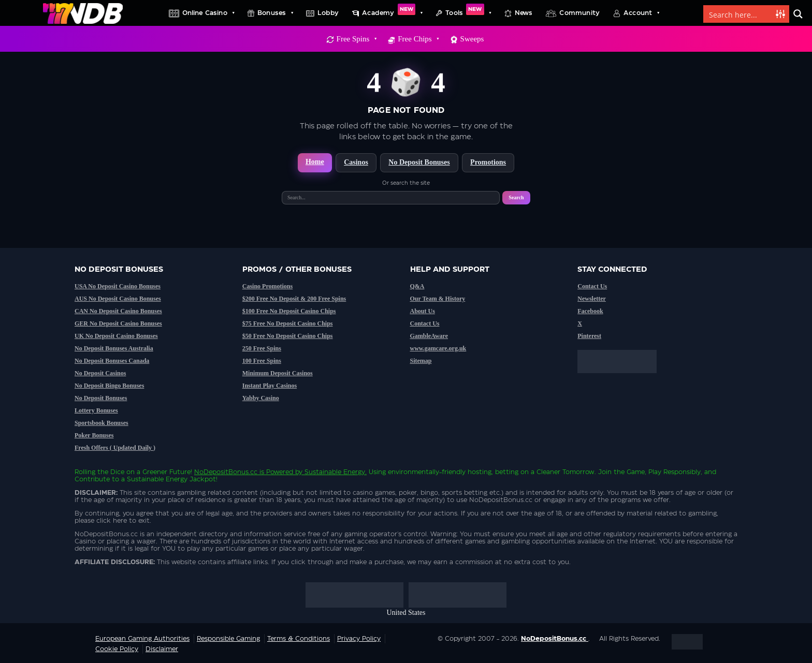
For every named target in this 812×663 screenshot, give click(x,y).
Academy (392, 13)
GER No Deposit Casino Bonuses (118, 323)
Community (579, 13)
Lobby (328, 13)
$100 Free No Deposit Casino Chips (289, 311)
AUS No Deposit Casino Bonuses (118, 299)
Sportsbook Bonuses (102, 423)
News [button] (524, 13)
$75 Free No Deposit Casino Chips (288, 323)
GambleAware (429, 336)
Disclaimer (162, 649)
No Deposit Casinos (100, 373)
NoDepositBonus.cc (226, 472)
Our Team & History (438, 299)
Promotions (488, 162)
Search (516, 197)
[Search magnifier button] (798, 14)
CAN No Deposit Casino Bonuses (118, 311)
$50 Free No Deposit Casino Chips (288, 336)
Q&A (417, 286)
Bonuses (275, 13)
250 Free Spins (262, 348)
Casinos (356, 162)
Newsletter (592, 299)
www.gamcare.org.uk (438, 348)
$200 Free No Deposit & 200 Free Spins (294, 299)
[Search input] (740, 14)
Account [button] (641, 13)
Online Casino (208, 13)
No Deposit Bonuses (419, 162)
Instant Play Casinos (270, 386)
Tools (468, 13)
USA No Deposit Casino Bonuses (118, 286)
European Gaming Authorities (142, 639)
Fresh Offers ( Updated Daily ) (115, 448)
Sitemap (421, 361)
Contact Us (425, 323)
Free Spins (357, 39)
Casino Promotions (267, 286)
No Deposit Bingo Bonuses (109, 386)
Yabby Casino (261, 398)
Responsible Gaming (228, 639)
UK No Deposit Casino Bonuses (116, 336)
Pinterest (589, 336)
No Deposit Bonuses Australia (114, 348)
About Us (423, 311)
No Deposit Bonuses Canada (112, 361)
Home (315, 162)
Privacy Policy (359, 639)
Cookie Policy (117, 649)
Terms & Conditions (299, 639)
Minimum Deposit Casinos (278, 373)
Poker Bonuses (94, 435)
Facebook (590, 311)
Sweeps (472, 39)
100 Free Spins (262, 361)
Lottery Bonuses (96, 410)
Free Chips (418, 39)
